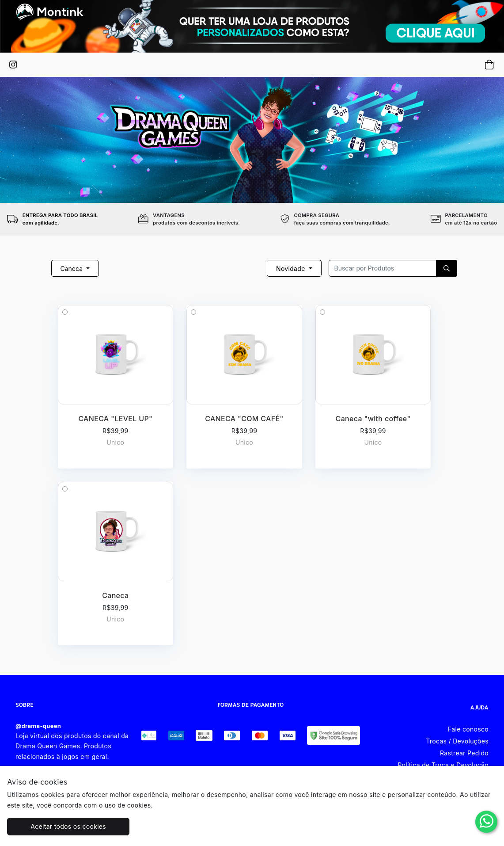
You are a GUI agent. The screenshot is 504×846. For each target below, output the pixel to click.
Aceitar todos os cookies (68, 826)
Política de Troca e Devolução (443, 765)
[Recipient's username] (383, 268)
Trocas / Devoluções (457, 741)
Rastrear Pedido (464, 753)
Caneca (72, 269)
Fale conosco (468, 729)
